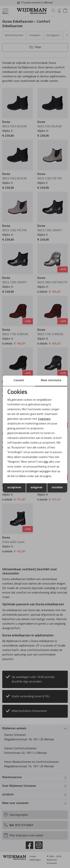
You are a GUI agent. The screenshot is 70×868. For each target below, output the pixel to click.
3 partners (44, 419)
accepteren (14, 488)
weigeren (36, 488)
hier (46, 462)
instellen (57, 488)
